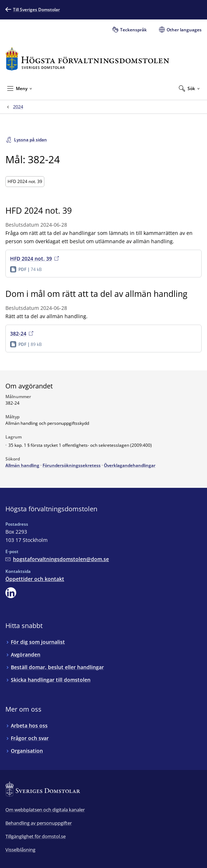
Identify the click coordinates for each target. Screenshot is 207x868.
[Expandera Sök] (189, 88)
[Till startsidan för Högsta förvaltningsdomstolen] (87, 59)
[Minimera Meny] (20, 88)
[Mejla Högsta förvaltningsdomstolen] (57, 559)
